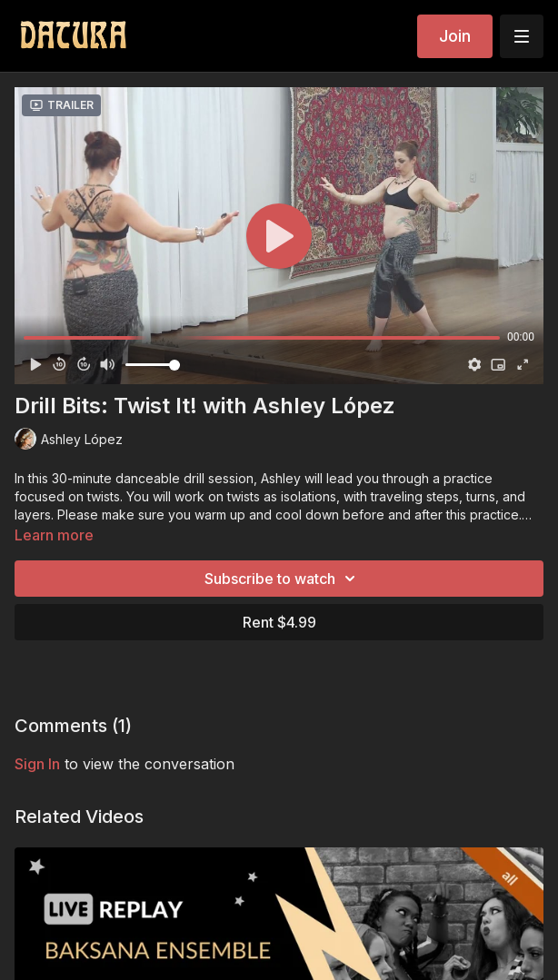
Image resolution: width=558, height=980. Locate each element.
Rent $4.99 (279, 622)
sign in (37, 764)
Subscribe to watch (283, 579)
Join (455, 36)
